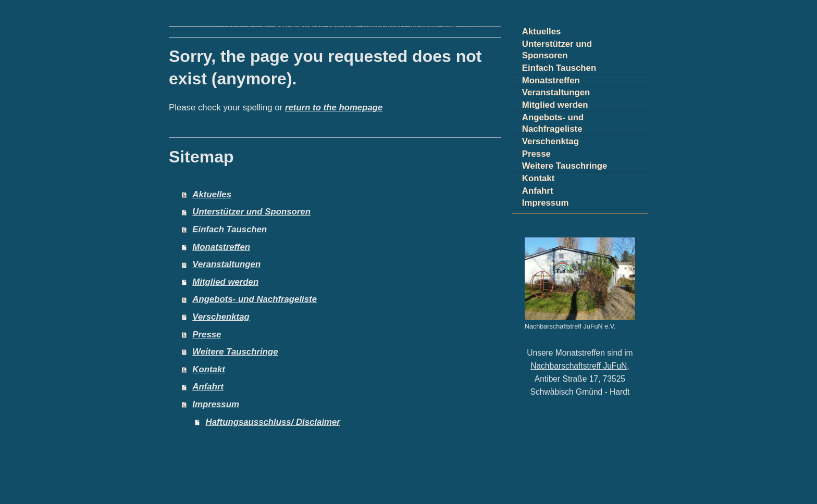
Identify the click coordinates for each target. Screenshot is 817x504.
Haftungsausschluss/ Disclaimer (273, 422)
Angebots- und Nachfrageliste (255, 299)
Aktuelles (212, 194)
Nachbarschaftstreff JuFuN (579, 366)
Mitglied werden (225, 282)
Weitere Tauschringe (235, 352)
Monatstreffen (221, 247)
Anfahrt (208, 387)
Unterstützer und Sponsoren (251, 212)
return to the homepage (334, 108)
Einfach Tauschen (230, 229)
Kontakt (208, 369)
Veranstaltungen (226, 264)
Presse (207, 335)
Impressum (216, 404)
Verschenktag (221, 317)
